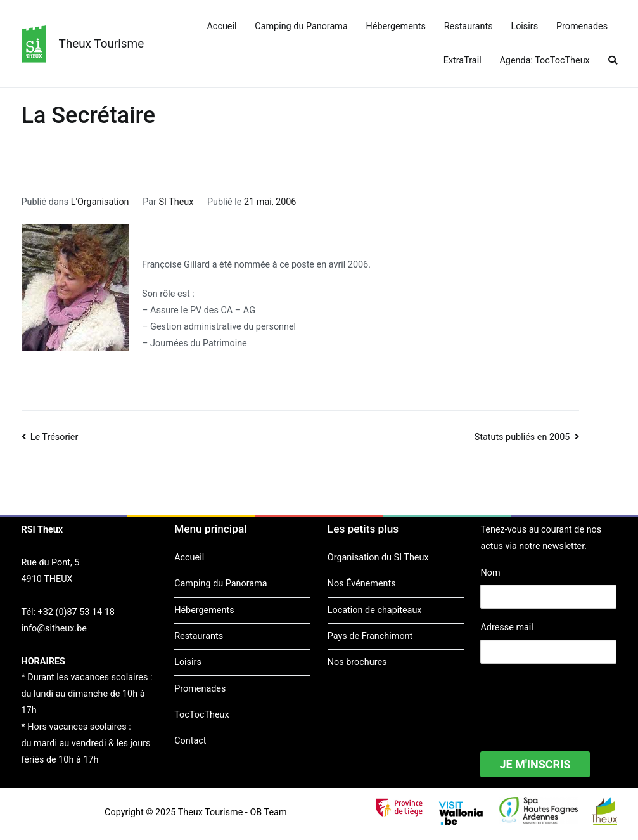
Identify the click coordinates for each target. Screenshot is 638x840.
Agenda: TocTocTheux (544, 61)
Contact (190, 741)
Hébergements (396, 26)
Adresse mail (507, 627)
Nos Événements (362, 584)
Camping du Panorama (301, 26)
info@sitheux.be (54, 629)
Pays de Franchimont (370, 636)
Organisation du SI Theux (378, 558)
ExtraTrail (463, 61)
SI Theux (176, 202)
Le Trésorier (54, 437)
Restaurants (469, 26)
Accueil (221, 26)
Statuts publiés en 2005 (522, 437)
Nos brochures (357, 662)
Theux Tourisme (102, 43)
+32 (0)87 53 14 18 (76, 612)
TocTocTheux (201, 715)
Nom (490, 573)
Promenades (582, 26)
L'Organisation (100, 202)
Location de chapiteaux (375, 610)
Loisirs (524, 26)
